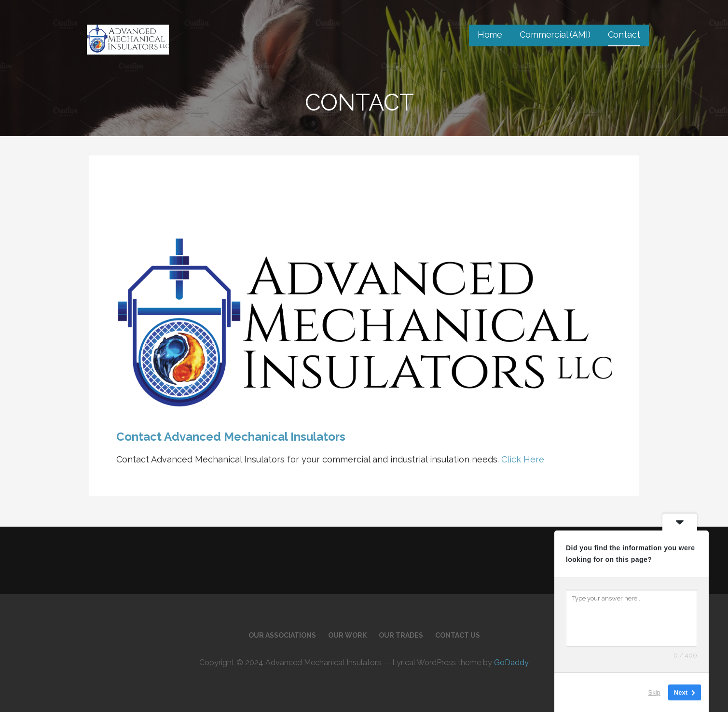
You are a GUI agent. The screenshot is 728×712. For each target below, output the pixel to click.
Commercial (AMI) (555, 35)
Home (490, 35)
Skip (654, 692)
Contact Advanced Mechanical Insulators (231, 437)
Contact (624, 35)
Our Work (347, 635)
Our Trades (401, 635)
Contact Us (458, 635)
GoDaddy (511, 663)
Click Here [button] (522, 459)
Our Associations (282, 635)
